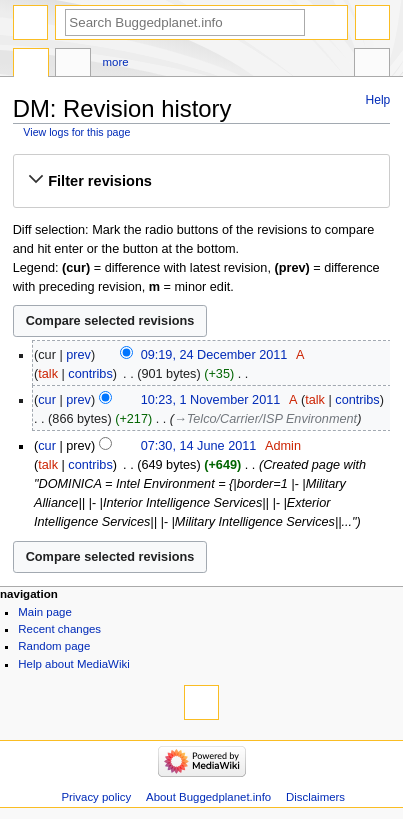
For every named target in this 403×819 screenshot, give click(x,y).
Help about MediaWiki (73, 664)
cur (47, 400)
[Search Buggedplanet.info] (185, 22)
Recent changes (59, 629)
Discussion (73, 65)
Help (378, 100)
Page (31, 65)
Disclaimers (315, 797)
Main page (45, 612)
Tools (372, 65)
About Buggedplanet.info (208, 797)
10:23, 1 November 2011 (211, 400)
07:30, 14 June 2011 (199, 446)
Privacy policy (96, 797)
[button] (201, 181)
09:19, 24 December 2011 (214, 355)
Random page (54, 646)
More (116, 62)
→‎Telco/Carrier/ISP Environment (265, 419)
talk (48, 374)
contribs (90, 374)
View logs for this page (76, 132)
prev (78, 355)
